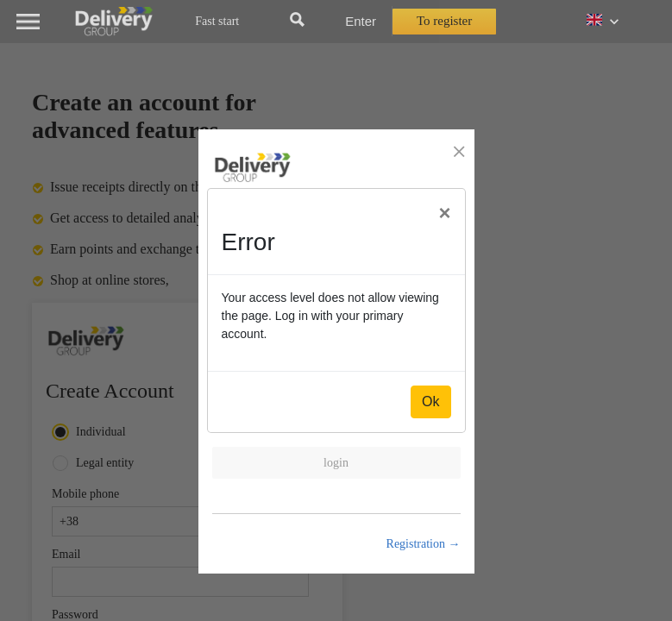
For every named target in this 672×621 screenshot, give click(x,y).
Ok (430, 401)
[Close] (444, 213)
